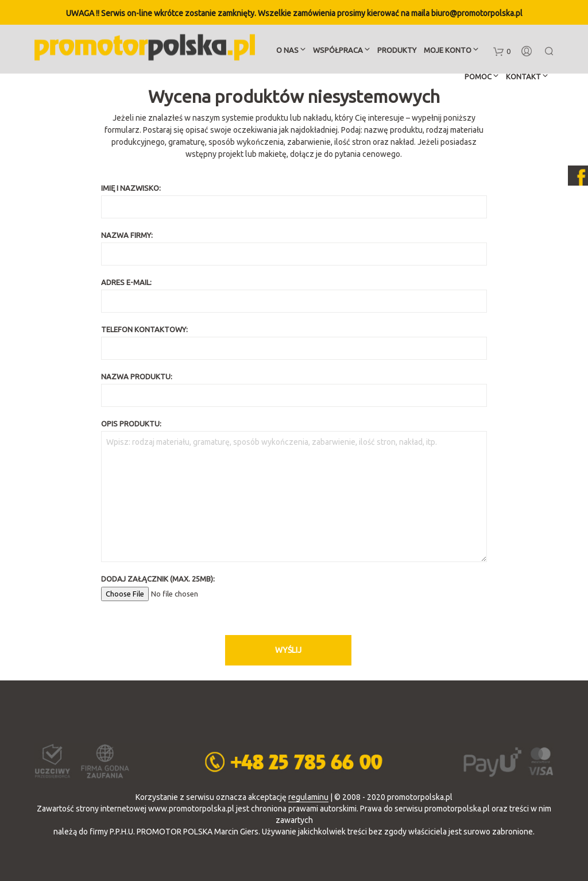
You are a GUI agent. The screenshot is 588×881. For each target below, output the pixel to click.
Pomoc (478, 78)
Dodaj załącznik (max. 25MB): (294, 586)
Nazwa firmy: (294, 248)
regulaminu (308, 797)
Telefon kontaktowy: (294, 343)
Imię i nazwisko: (294, 201)
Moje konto (448, 51)
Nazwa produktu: (294, 390)
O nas (287, 51)
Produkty (397, 51)
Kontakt (523, 78)
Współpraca (338, 51)
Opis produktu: (294, 491)
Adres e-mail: (294, 295)
